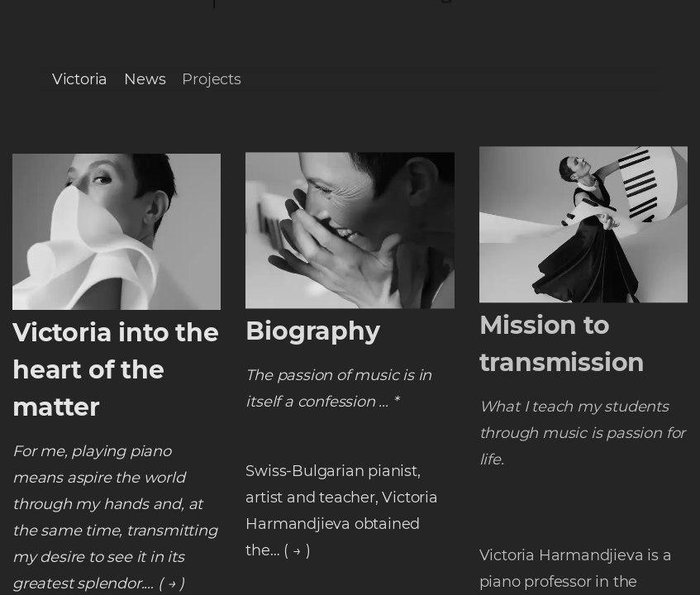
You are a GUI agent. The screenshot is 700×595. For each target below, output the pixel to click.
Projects (211, 79)
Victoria (80, 79)
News (145, 79)
